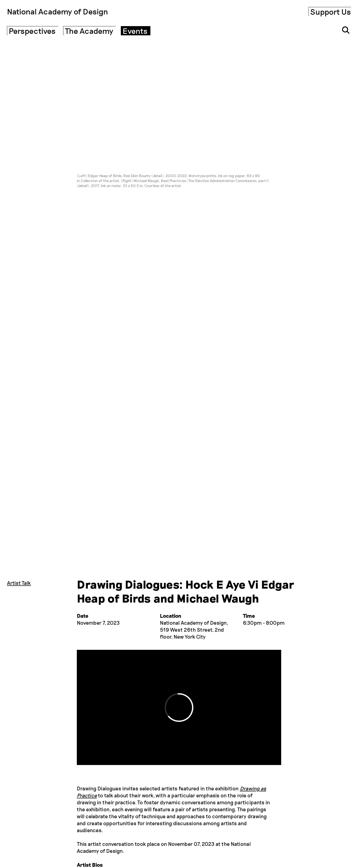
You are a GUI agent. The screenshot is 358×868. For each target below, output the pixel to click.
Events (135, 31)
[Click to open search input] (346, 30)
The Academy (89, 31)
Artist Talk (19, 583)
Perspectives (32, 31)
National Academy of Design (58, 12)
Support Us (331, 12)
